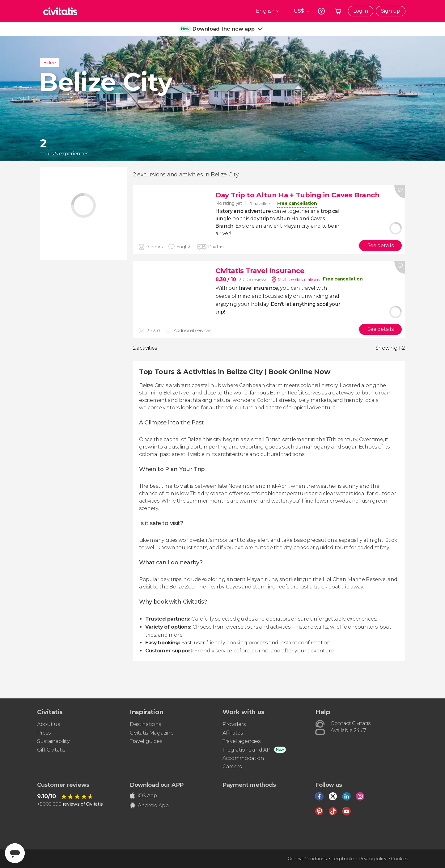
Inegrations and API (247, 750)
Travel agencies (241, 741)
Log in (361, 11)
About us (48, 724)
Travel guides (146, 741)
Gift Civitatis (51, 750)
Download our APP (157, 785)
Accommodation (243, 758)
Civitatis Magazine (152, 733)
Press (44, 733)
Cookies (399, 859)
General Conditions (307, 859)
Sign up (391, 11)
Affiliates (233, 733)
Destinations (145, 724)
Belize (50, 63)
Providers (234, 724)
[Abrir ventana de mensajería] (15, 853)
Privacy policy (372, 859)
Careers (232, 767)
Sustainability (53, 741)
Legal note (343, 859)
